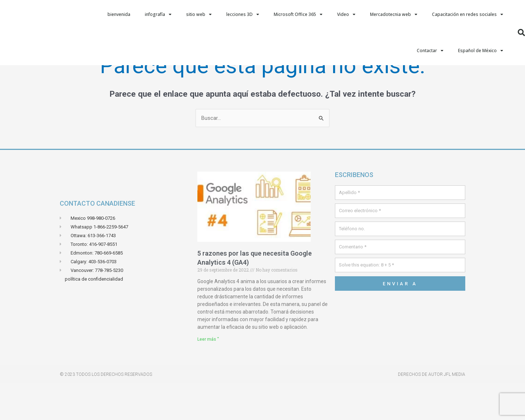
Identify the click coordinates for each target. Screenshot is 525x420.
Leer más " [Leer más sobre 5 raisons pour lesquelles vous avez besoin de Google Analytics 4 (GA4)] (208, 375)
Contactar (430, 51)
